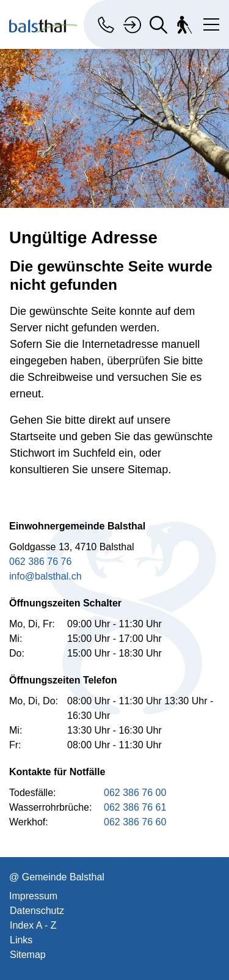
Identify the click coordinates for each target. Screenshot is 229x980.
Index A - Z (33, 925)
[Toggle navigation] (209, 22)
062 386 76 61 (135, 807)
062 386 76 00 (135, 793)
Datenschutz (37, 911)
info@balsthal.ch (45, 576)
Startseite (33, 437)
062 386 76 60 (135, 822)
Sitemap (28, 955)
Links (21, 940)
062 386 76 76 (40, 562)
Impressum (33, 896)
